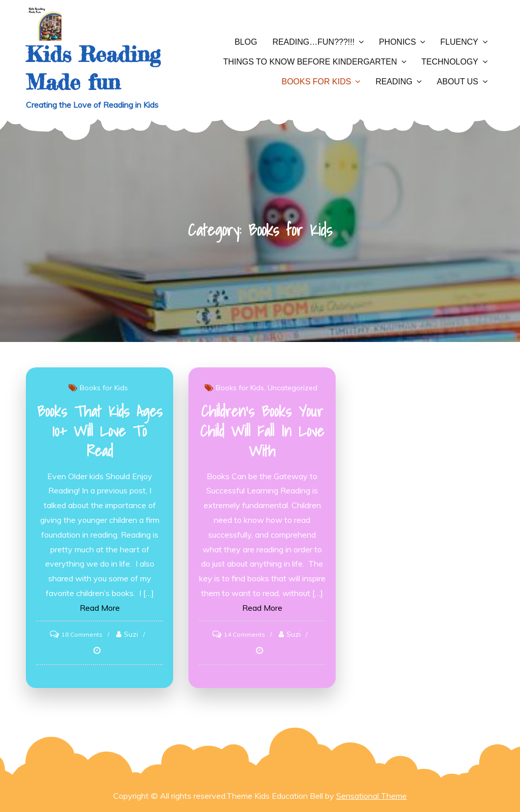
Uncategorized (292, 388)
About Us (458, 82)
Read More (100, 608)
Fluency (459, 42)
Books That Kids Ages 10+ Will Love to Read (100, 431)
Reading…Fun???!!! (313, 42)
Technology (450, 62)
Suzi (131, 634)
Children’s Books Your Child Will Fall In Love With (262, 431)
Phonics (397, 42)
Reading (394, 82)
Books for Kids (316, 82)
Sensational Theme (371, 796)
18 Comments (82, 634)
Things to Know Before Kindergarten (310, 62)
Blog (246, 42)
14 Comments (245, 634)
